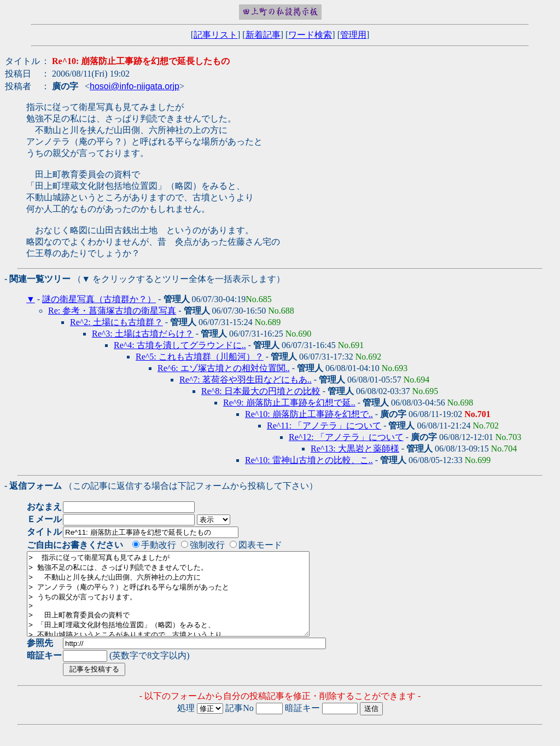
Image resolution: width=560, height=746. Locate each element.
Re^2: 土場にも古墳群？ (116, 322)
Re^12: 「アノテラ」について (346, 437)
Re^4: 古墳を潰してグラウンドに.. (180, 345)
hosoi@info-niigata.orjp (135, 86)
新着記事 (263, 35)
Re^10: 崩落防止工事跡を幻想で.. (309, 414)
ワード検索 (310, 35)
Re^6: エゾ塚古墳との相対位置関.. (224, 368)
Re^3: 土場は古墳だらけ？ (143, 334)
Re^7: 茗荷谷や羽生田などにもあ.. (246, 380)
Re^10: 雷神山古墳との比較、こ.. (309, 460)
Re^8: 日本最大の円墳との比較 (261, 391)
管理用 (353, 35)
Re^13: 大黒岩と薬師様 (355, 449)
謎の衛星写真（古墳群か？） (99, 299)
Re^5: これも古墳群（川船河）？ (200, 357)
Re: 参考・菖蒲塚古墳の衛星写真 (112, 311)
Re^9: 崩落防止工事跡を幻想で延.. (289, 403)
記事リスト (215, 35)
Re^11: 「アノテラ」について (324, 426)
